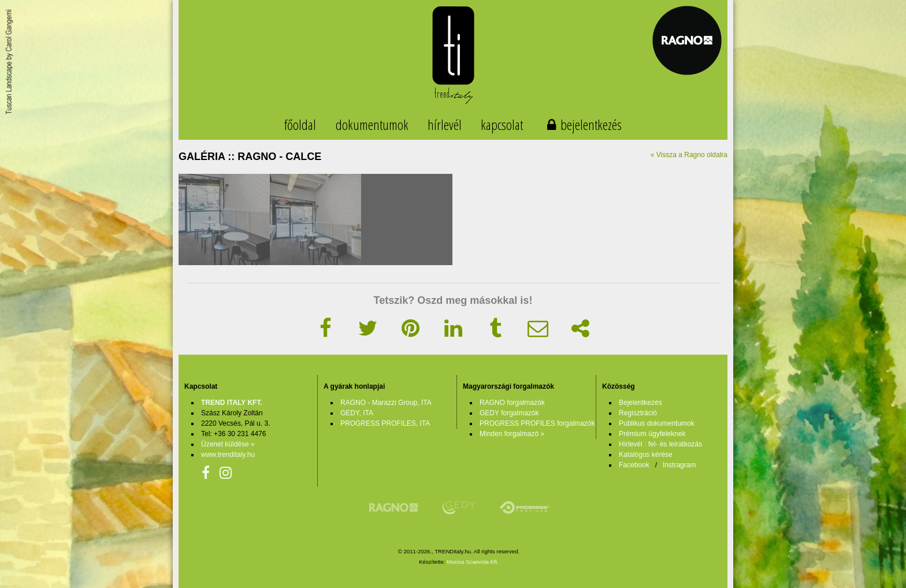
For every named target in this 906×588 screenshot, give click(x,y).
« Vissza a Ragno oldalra (689, 155)
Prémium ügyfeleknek (652, 434)
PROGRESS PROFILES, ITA (385, 423)
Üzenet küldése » (228, 444)
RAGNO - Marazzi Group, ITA (386, 403)
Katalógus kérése (646, 455)
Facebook (634, 465)
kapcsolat (502, 124)
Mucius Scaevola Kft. (473, 562)
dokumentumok (372, 124)
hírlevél (445, 124)
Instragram (679, 465)
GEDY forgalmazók (509, 413)
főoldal (300, 124)
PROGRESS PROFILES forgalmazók (537, 423)
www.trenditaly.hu (228, 455)
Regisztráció (638, 413)
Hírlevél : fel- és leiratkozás (660, 444)
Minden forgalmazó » (512, 434)
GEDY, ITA (357, 413)
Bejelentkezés (640, 403)
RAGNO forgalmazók (512, 403)
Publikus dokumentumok (657, 423)
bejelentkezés (591, 124)
